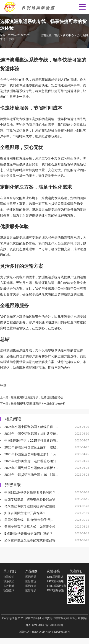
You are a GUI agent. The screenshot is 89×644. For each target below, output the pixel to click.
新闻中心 (68, 35)
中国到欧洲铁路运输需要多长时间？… (31, 492)
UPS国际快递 (55, 581)
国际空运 (31, 581)
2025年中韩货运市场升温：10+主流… (31, 475)
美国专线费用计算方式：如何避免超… (31, 527)
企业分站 (75, 618)
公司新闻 (82, 35)
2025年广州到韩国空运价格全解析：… (32, 468)
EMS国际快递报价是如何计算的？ (29, 533)
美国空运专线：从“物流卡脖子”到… (29, 520)
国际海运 (31, 586)
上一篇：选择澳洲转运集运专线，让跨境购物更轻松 (31, 397)
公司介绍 (9, 577)
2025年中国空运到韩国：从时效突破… (32, 434)
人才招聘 (9, 586)
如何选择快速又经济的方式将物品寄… (31, 540)
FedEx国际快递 (56, 586)
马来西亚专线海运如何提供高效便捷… (31, 506)
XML (35, 625)
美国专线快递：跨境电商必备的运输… (31, 499)
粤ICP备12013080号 (51, 625)
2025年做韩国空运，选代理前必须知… (32, 461)
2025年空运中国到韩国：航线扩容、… (32, 427)
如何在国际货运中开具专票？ (25, 513)
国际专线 (31, 590)
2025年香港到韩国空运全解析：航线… (32, 447)
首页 (57, 35)
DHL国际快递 (55, 577)
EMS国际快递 (55, 590)
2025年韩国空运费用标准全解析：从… (32, 454)
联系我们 (9, 581)
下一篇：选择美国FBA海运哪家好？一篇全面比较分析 (33, 404)
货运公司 (58, 204)
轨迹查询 (9, 590)
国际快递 (31, 577)
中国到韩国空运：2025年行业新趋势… (32, 440)
